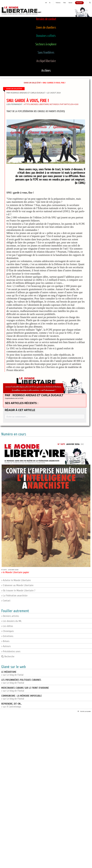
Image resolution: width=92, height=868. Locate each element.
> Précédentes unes (11, 651)
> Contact (6, 601)
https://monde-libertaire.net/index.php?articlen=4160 (51, 104)
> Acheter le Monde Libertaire (16, 580)
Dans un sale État (32, 83)
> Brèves (5, 641)
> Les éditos (7, 626)
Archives (46, 71)
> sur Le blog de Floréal (21, 681)
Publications (58, 3)
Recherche (8, 656)
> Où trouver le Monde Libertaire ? (18, 591)
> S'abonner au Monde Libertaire (17, 585)
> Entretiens (7, 636)
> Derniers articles (10, 616)
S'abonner (70, 3)
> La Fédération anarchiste (14, 596)
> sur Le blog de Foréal (12, 673)
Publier (65, 3)
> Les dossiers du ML (11, 621)
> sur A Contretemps (12, 705)
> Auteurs (6, 646)
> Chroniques (8, 631)
